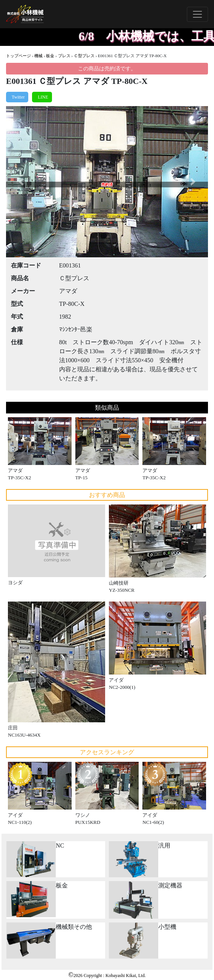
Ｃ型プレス (84, 56)
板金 (50, 56)
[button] (21, 182)
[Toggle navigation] (197, 14)
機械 (38, 56)
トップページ (18, 56)
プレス (64, 56)
